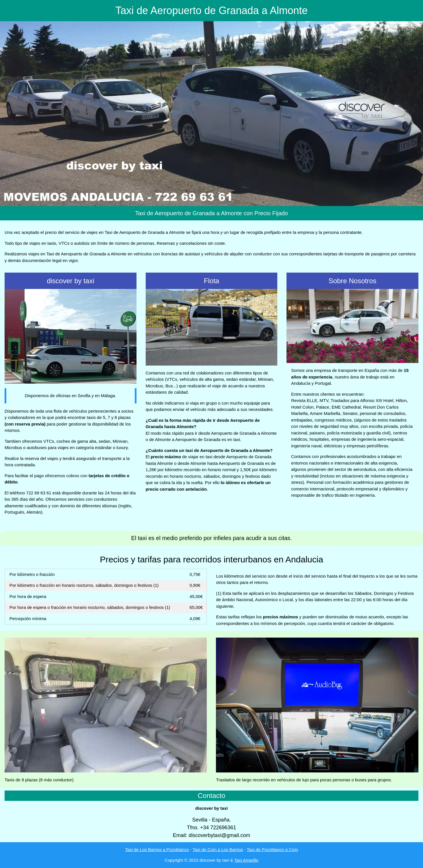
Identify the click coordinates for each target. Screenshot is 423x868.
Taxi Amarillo (246, 860)
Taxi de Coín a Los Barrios (218, 849)
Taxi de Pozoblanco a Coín (272, 849)
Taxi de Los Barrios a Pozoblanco (157, 849)
